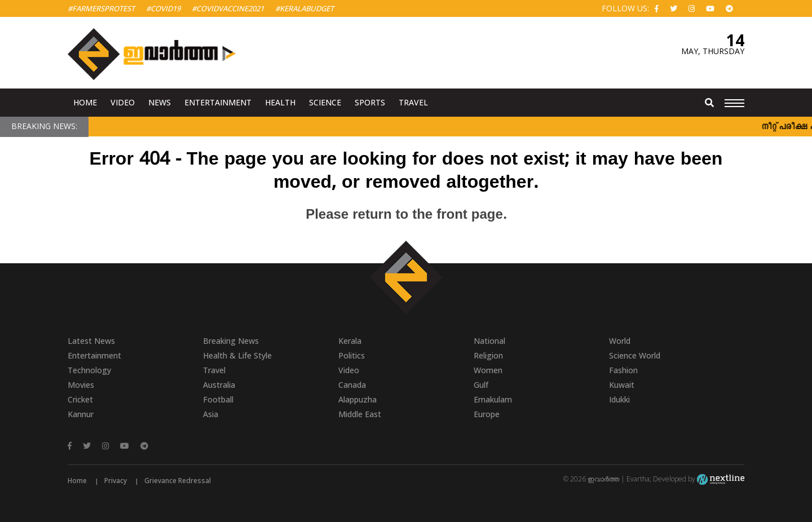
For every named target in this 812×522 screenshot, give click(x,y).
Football (218, 399)
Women (488, 370)
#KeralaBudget (304, 8)
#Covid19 (163, 8)
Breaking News (231, 341)
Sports (370, 102)
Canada (352, 385)
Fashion (623, 370)
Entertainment (218, 102)
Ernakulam (493, 399)
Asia (211, 414)
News (160, 102)
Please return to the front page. (406, 215)
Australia (219, 385)
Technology (89, 370)
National (489, 341)
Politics (352, 355)
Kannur (81, 414)
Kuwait (622, 385)
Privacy (116, 481)
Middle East (360, 414)
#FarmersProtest (101, 8)
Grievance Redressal (178, 481)
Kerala (350, 341)
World (620, 341)
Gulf (481, 385)
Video (123, 102)
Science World (635, 355)
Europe (487, 414)
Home (85, 102)
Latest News (91, 341)
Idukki (619, 399)
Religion (488, 355)
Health (280, 102)
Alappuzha (358, 399)
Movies (81, 385)
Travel (413, 102)
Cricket (80, 399)
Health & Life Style (237, 355)
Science (325, 102)
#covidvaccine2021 (228, 8)
